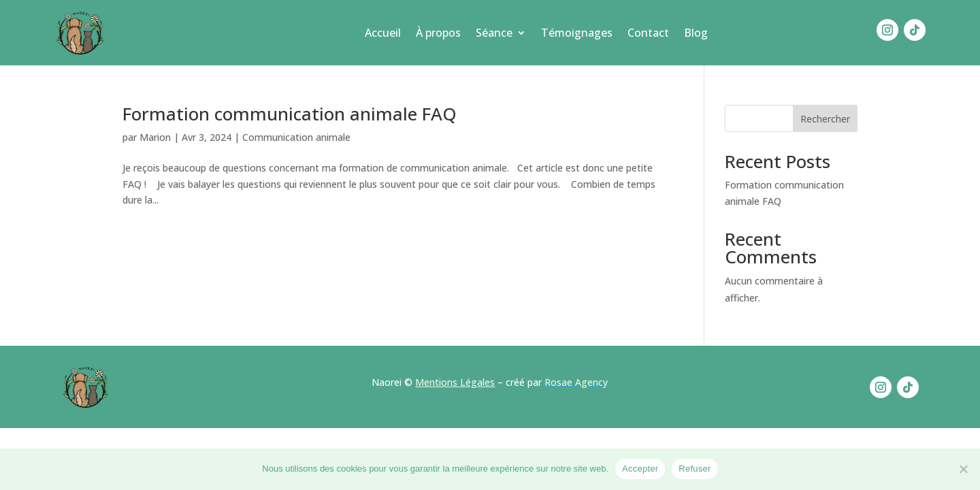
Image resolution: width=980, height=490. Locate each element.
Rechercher (825, 119)
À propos (438, 33)
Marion (155, 137)
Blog (696, 33)
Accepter (640, 469)
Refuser (695, 469)
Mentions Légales (455, 382)
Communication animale (296, 137)
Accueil (383, 33)
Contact (648, 33)
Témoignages (577, 33)
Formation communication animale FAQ (290, 114)
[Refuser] (963, 469)
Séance (494, 33)
